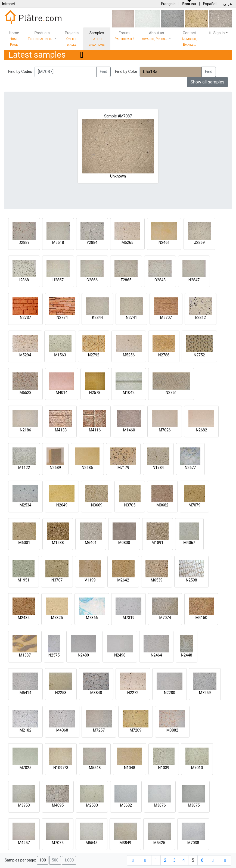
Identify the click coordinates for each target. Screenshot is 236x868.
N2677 (190, 468)
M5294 (25, 355)
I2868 (24, 280)
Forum (124, 36)
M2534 (26, 505)
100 (43, 860)
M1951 (24, 580)
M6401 (91, 543)
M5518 (58, 242)
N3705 (130, 505)
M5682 (126, 805)
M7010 (197, 768)
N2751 (171, 393)
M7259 (205, 693)
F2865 (126, 280)
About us (155, 36)
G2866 (92, 280)
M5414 (26, 693)
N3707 (57, 580)
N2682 (201, 430)
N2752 (199, 355)
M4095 (58, 805)
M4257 (24, 843)
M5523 (26, 393)
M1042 (129, 393)
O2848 (160, 280)
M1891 (157, 543)
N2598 (191, 580)
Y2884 (92, 242)
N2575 (54, 655)
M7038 (193, 843)
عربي (228, 4)
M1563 (60, 355)
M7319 (129, 618)
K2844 (97, 318)
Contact (189, 39)
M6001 (24, 543)
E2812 (201, 318)
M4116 (95, 430)
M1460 (129, 430)
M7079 (194, 505)
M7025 (26, 768)
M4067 (189, 543)
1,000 (69, 860)
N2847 (194, 280)
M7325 (57, 618)
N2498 (120, 655)
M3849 (125, 843)
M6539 (157, 580)
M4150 (201, 618)
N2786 (164, 355)
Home (14, 39)
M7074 (165, 618)
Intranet (8, 4)
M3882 (172, 730)
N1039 (164, 768)
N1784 (158, 468)
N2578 (95, 393)
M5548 (95, 768)
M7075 (58, 843)
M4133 (61, 430)
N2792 (94, 355)
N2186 (25, 430)
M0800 (124, 543)
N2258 (61, 693)
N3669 (97, 505)
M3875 (194, 805)
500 (55, 860)
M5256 (129, 355)
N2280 (170, 693)
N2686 (87, 468)
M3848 (96, 693)
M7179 (123, 468)
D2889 (24, 242)
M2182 (26, 730)
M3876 (160, 805)
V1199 (90, 580)
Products (40, 36)
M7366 (92, 618)
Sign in (216, 33)
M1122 (24, 468)
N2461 (164, 242)
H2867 (58, 280)
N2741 (131, 318)
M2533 (92, 805)
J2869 (199, 242)
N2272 (133, 693)
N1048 (130, 768)
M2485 (24, 618)
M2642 (123, 580)
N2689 (55, 468)
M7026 (165, 430)
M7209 (136, 730)
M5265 (128, 242)
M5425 (159, 843)
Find (104, 72)
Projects (72, 39)
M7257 (99, 730)
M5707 (166, 318)
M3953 (24, 805)
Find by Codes (20, 71)
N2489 (83, 655)
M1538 (58, 543)
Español (210, 4)
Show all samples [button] (208, 82)
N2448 (186, 655)
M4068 (62, 730)
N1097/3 (61, 768)
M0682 (162, 505)
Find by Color (126, 71)
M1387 (25, 655)
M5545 (92, 843)
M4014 (62, 393)
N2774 (62, 318)
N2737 (25, 318)
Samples (97, 39)
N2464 (156, 655)
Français (168, 4)
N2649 (62, 505)
